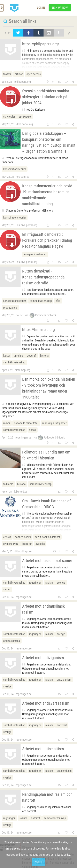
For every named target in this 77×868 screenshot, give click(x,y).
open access (34, 74)
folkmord (8, 484)
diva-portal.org (25, 124)
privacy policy (63, 855)
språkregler (25, 117)
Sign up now (60, 8)
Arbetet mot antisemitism (43, 749)
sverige (61, 583)
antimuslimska (12, 641)
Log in (41, 8)
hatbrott (36, 818)
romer (7, 423)
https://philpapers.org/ (41, 44)
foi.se (20, 315)
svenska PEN (11, 544)
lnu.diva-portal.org (27, 225)
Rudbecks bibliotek (43, 315)
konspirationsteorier (15, 169)
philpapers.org (23, 82)
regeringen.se (23, 437)
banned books (23, 537)
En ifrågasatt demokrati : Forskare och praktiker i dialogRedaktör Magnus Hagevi (47, 240)
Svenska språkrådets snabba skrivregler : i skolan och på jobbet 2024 (46, 97)
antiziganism (64, 680)
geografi (32, 356)
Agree (38, 862)
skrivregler (9, 117)
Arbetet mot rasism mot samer (47, 561)
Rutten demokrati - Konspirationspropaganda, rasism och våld (44, 277)
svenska (40, 544)
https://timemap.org (38, 330)
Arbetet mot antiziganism (43, 658)
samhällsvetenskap (41, 301)
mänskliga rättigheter (54, 423)
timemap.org (23, 370)
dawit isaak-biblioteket (47, 537)
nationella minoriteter (26, 423)
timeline (18, 356)
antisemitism (64, 771)
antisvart (62, 725)
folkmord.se (21, 492)
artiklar (19, 74)
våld (58, 301)
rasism (49, 583)
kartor (7, 356)
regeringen (35, 583)
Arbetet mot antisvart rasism (46, 703)
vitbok (33, 430)
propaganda (10, 308)
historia (44, 356)
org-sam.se (23, 177)
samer (7, 589)
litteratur (27, 544)
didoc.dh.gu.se (23, 551)
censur (7, 537)
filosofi (7, 74)
